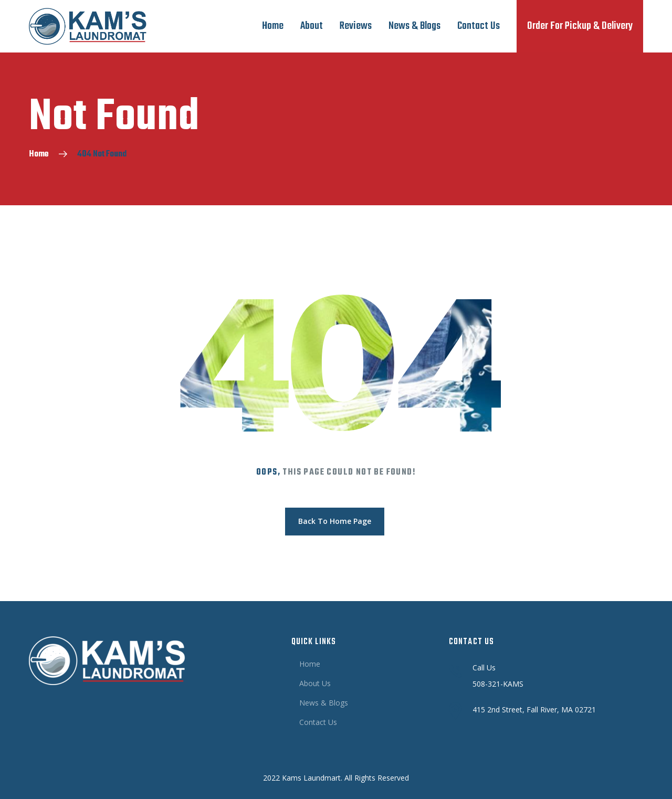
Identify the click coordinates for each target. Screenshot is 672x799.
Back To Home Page (335, 521)
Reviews (356, 26)
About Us (315, 683)
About (312, 26)
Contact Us (479, 26)
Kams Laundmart (311, 778)
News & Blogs (414, 26)
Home (273, 26)
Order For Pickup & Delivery (580, 26)
